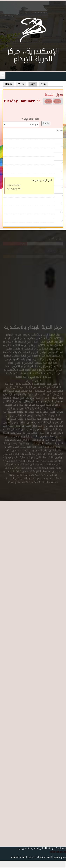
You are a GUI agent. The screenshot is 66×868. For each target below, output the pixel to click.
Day (34, 84)
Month (8, 84)
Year (43, 84)
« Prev (48, 101)
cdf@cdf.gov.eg (56, 852)
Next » (57, 101)
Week (21, 84)
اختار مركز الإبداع (30, 119)
